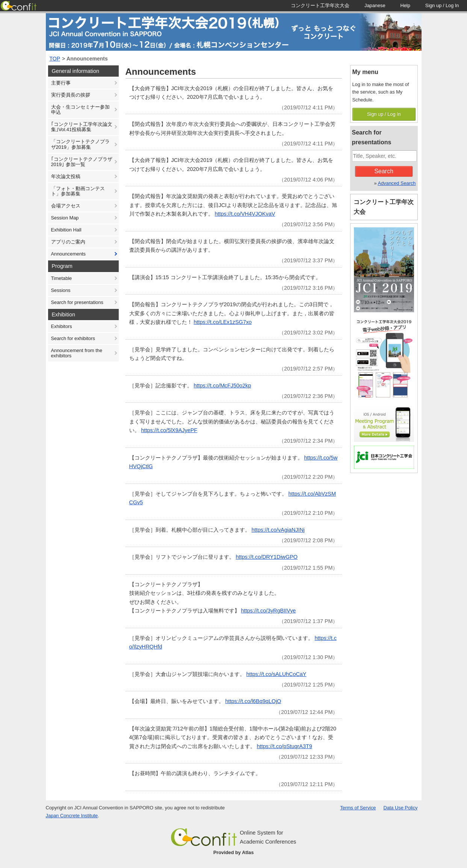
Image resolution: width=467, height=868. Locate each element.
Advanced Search (397, 183)
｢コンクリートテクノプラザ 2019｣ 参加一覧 (82, 162)
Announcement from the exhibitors (77, 353)
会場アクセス (66, 206)
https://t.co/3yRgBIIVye (269, 611)
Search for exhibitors (73, 338)
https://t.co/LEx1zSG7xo (223, 322)
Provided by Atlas (234, 852)
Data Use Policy (400, 808)
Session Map (65, 218)
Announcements (87, 59)
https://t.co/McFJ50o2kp (223, 386)
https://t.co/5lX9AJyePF (169, 430)
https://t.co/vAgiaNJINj (278, 530)
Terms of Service (358, 808)
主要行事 (61, 83)
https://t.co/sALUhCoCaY (277, 674)
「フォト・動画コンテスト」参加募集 (78, 191)
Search (384, 171)
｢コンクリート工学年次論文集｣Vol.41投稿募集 (82, 127)
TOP (55, 59)
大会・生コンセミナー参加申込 (80, 110)
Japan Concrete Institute (72, 816)
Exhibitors (62, 326)
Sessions (61, 290)
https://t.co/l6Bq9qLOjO (253, 701)
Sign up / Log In (384, 114)
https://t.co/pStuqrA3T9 (285, 746)
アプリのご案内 (68, 242)
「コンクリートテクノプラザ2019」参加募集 (80, 144)
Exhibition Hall (66, 230)
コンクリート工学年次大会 (384, 207)
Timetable (62, 278)
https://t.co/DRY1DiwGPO (267, 557)
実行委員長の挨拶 (71, 95)
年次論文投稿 (66, 176)
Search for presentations (77, 302)
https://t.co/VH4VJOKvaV (245, 214)
